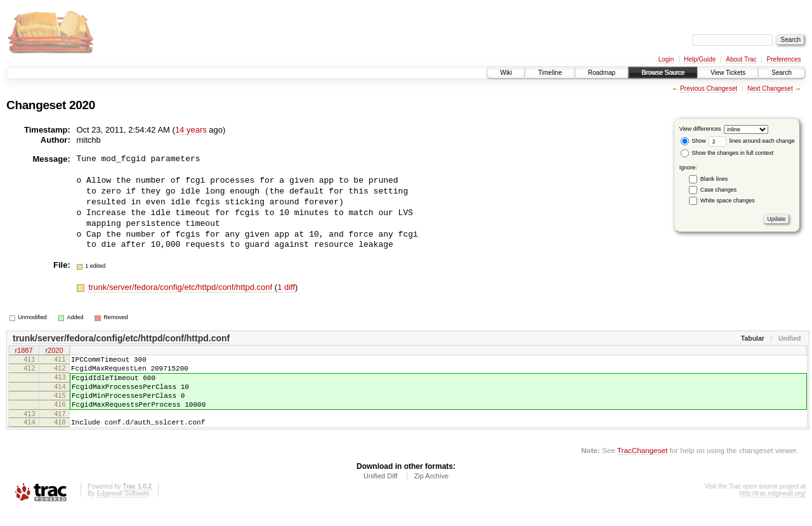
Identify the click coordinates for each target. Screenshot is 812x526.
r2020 (54, 352)
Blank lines (714, 179)
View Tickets (728, 73)
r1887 (23, 352)
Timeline (550, 73)
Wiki (506, 73)
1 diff (286, 287)
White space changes (728, 201)
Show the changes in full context (727, 153)
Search (782, 73)
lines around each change (752, 141)
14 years (191, 130)
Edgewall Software (123, 509)
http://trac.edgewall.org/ (773, 509)
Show (693, 141)
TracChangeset (642, 465)
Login (666, 59)
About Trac (741, 59)
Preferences (784, 59)
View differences (700, 129)
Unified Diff (381, 491)
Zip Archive (431, 491)
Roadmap (602, 73)
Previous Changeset (709, 89)
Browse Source (663, 73)
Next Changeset (770, 89)
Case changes (719, 190)
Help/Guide (700, 59)
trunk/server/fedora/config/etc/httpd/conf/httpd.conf (181, 287)
